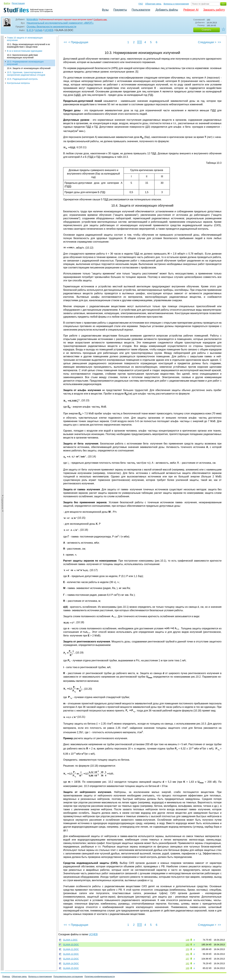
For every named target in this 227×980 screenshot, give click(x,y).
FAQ (141, 4)
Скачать (207, 30)
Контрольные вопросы (18, 83)
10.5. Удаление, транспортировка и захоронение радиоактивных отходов (26, 74)
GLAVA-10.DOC (71, 945)
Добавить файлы (167, 10)
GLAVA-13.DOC (71, 959)
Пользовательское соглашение (68, 976)
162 (188, 963)
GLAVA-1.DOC (70, 940)
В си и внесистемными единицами (25, 51)
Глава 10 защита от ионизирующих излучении (25, 39)
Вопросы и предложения (176, 4)
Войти (7, 3)
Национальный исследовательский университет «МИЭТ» (60, 23)
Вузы (105, 10)
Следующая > (207, 42)
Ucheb (39, 30)
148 (188, 940)
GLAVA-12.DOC (71, 954)
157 (188, 959)
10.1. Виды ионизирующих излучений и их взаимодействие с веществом (28, 46)
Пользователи (141, 10)
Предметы (120, 10)
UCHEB (49, 30)
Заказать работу (214, 10)
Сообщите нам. (100, 20)
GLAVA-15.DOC (71, 968)
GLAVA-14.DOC (71, 963)
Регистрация (18, 3)
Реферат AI (191, 10)
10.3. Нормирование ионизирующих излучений (25, 63)
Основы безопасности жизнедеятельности (51, 27)
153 (188, 949)
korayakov (32, 19)
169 (188, 968)
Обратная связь (153, 4)
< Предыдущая (78, 42)
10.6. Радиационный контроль (22, 79)
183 (188, 945)
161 (188, 954)
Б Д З (30, 30)
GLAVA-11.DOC (71, 949)
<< (65, 42)
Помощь (6, 976)
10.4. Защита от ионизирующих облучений (29, 68)
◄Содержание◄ (3, 91)
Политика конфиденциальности (100, 976)
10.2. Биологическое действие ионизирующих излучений (22, 56)
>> (219, 42)
